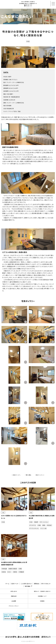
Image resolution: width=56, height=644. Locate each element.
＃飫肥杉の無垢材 (13, 569)
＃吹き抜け (49, 525)
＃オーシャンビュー (44, 522)
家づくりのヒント (46, 584)
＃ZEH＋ (9, 572)
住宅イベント (15, 584)
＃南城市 (36, 522)
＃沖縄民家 (21, 572)
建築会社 (37, 584)
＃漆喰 (39, 525)
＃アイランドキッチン (34, 528)
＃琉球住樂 (4, 569)
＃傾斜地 (15, 572)
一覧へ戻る (28, 475)
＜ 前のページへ (16, 475)
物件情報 (28, 586)
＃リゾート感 (43, 528)
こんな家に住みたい (26, 584)
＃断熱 (44, 525)
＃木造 (28, 41)
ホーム (7, 584)
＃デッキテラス (33, 525)
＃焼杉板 (4, 572)
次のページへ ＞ (40, 475)
